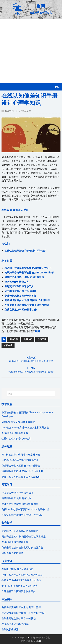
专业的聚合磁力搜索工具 (15, 542)
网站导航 (14, 339)
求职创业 (8, 345)
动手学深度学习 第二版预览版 (21, 291)
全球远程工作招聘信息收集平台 (18, 591)
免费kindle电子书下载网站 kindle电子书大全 (26, 509)
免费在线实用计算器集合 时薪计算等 (21, 607)
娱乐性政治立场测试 (12, 553)
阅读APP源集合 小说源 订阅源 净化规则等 (27, 300)
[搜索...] (31, 394)
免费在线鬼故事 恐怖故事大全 (21, 310)
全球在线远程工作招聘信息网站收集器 (22, 575)
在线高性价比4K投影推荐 (15, 624)
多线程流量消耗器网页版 (15, 433)
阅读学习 (9, 111)
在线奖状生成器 (10, 629)
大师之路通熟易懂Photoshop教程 (20, 504)
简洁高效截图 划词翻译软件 (16, 498)
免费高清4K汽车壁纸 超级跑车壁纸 (20, 460)
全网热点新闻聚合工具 (17, 282)
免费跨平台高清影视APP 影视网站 (20, 531)
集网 (37, 331)
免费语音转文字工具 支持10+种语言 (21, 466)
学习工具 (42, 339)
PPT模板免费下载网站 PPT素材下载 (21, 455)
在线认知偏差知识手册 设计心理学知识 (25, 251)
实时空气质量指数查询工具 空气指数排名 (24, 613)
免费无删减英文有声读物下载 (20, 296)
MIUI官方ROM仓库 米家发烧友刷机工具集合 (25, 427)
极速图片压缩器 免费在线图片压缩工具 (22, 471)
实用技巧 (28, 339)
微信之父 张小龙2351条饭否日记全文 (21, 580)
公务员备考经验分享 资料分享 (18, 493)
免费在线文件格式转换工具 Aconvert (21, 477)
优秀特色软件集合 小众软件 (16, 438)
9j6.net (37, 641)
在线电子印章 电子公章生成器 (18, 569)
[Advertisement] (31, 51)
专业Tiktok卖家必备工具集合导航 (19, 586)
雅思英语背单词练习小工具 (19, 286)
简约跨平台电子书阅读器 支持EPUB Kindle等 (29, 273)
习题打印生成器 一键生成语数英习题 (24, 277)
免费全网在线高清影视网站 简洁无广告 (22, 547)
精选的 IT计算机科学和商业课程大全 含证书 (28, 268)
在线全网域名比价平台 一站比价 (19, 618)
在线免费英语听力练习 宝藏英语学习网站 (27, 305)
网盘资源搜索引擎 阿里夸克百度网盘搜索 (24, 536)
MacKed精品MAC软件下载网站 (18, 422)
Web (28, 637)
